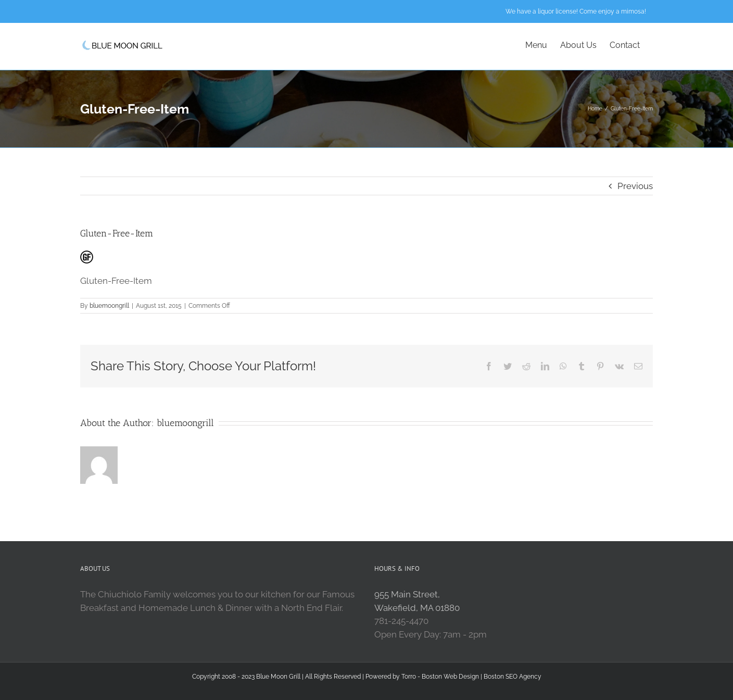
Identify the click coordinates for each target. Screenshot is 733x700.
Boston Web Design (450, 677)
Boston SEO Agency (513, 677)
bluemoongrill (109, 306)
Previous (635, 186)
